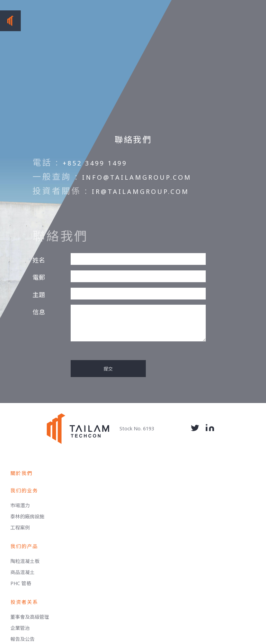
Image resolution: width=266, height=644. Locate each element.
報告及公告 (23, 639)
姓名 (39, 260)
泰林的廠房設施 (27, 516)
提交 (108, 369)
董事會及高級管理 (30, 617)
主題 (39, 295)
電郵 (39, 277)
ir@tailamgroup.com (140, 191)
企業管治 (20, 628)
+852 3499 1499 (95, 163)
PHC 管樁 (21, 583)
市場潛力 (20, 505)
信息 (39, 312)
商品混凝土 (23, 572)
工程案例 (20, 527)
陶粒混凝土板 (25, 561)
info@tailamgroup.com (137, 177)
